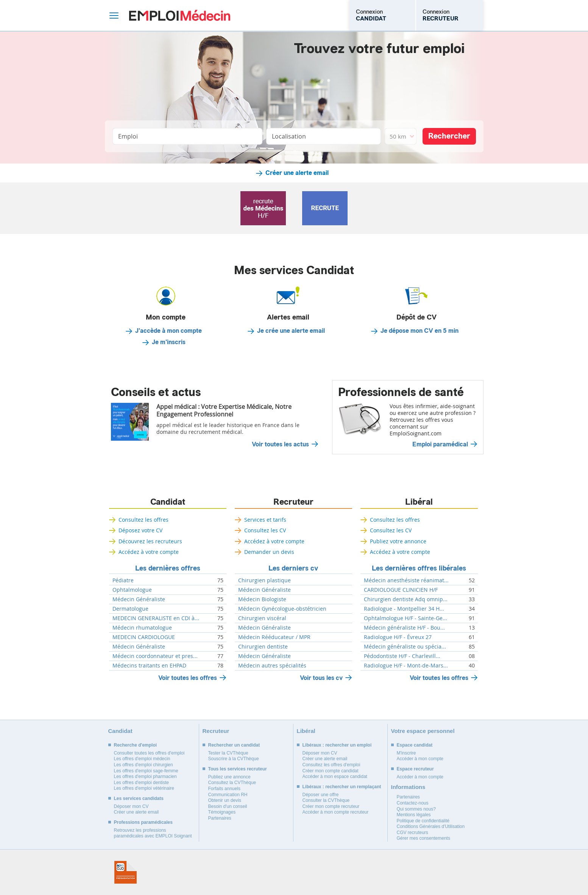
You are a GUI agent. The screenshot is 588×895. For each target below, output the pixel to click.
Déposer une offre (321, 795)
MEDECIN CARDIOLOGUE (144, 637)
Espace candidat (415, 745)
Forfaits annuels (224, 789)
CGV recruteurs (413, 833)
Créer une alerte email (297, 173)
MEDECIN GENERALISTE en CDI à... (156, 618)
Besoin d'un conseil (228, 806)
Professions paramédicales (143, 822)
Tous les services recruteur (238, 769)
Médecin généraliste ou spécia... (405, 647)
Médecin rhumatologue (142, 628)
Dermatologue (130, 609)
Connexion (371, 15)
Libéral (419, 502)
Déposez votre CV (140, 530)
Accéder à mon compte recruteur (336, 812)
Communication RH (228, 795)
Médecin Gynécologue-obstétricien (282, 609)
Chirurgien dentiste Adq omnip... (406, 599)
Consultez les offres (143, 520)
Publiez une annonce (229, 777)
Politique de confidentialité (423, 821)
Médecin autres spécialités (272, 666)
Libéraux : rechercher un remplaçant (342, 787)
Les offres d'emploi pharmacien (145, 776)
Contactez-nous (413, 803)
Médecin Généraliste (139, 599)
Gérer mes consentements (423, 838)
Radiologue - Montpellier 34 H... (404, 609)
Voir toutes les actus (280, 444)
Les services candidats (139, 798)
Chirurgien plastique (264, 580)
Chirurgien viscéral (262, 618)
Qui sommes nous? (416, 809)
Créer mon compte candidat (331, 771)
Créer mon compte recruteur (331, 806)
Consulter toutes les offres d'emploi (149, 753)
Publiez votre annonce (398, 541)
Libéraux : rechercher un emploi (337, 745)
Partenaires (220, 818)
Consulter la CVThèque (326, 800)
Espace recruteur (415, 769)
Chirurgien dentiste (263, 647)
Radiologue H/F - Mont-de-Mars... (406, 666)
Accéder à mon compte (420, 759)
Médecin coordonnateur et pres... (155, 656)
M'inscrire (406, 753)
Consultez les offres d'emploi (331, 765)
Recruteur (293, 502)
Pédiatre (123, 580)
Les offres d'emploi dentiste (142, 783)
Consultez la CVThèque (232, 783)
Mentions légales (414, 815)
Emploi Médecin (180, 15)
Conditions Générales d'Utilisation (431, 826)
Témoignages (222, 812)
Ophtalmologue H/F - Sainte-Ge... (406, 618)
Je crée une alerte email (291, 331)
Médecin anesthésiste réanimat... (406, 580)
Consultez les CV (265, 530)
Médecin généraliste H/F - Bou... (404, 628)
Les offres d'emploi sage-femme (146, 771)
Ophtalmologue (132, 590)
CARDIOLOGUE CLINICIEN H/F (401, 590)
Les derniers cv (293, 568)
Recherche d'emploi (136, 745)
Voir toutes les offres (188, 678)
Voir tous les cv (321, 678)
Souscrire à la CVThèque (234, 759)
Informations (408, 787)
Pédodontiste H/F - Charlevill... (402, 656)
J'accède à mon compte (168, 331)
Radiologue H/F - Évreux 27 (398, 637)
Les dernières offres (168, 568)
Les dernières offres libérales (419, 568)
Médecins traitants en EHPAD (149, 666)
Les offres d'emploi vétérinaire (144, 788)
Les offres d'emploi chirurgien (143, 765)
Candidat (168, 502)
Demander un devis (269, 552)
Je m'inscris (169, 342)
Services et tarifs (265, 520)
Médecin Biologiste (262, 599)
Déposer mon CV (131, 806)
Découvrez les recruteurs (150, 541)
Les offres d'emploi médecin (142, 759)
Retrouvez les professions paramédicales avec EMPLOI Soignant (153, 833)
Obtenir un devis (225, 800)
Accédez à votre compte (149, 552)
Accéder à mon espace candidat (335, 776)
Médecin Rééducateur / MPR (274, 637)
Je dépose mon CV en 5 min (420, 331)
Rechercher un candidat (234, 745)
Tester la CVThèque (228, 753)
